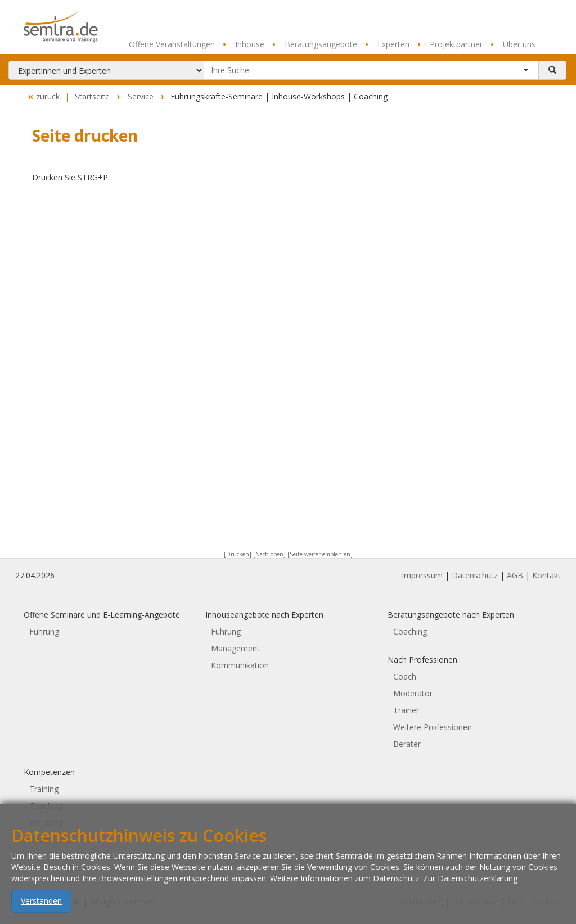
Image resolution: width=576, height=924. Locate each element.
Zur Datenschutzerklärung (470, 893)
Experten (387, 44)
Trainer (406, 710)
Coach (405, 676)
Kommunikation (240, 665)
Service (141, 96)
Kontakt (546, 575)
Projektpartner (450, 44)
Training (44, 789)
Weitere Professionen (433, 727)
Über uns (513, 44)
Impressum (422, 575)
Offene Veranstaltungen (172, 44)
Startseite (92, 96)
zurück (42, 97)
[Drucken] (238, 554)
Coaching (410, 631)
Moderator (413, 693)
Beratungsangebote (315, 44)
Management (235, 648)
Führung (44, 631)
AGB (515, 575)
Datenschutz (475, 575)
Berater (407, 744)
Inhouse (244, 44)
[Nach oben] (269, 554)
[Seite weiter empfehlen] (320, 554)
